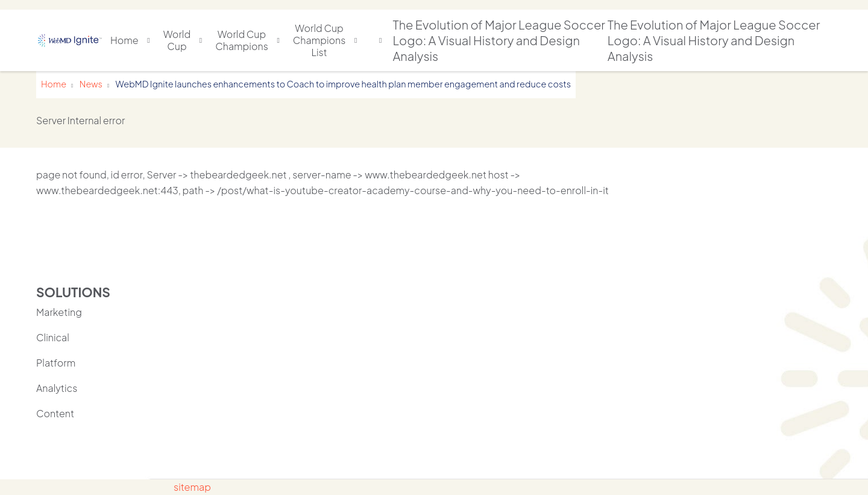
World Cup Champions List (319, 40)
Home (124, 40)
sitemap (192, 487)
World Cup (177, 40)
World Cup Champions (242, 40)
